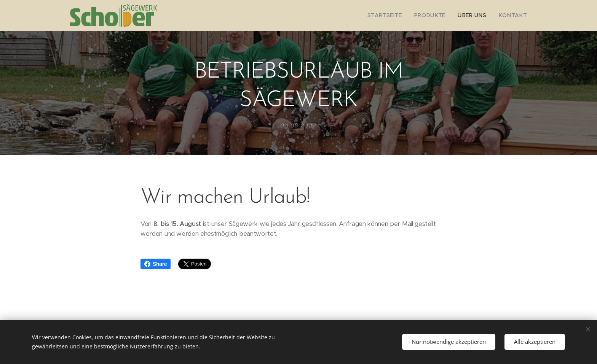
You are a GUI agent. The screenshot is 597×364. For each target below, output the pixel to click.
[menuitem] (397, 16)
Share (156, 264)
